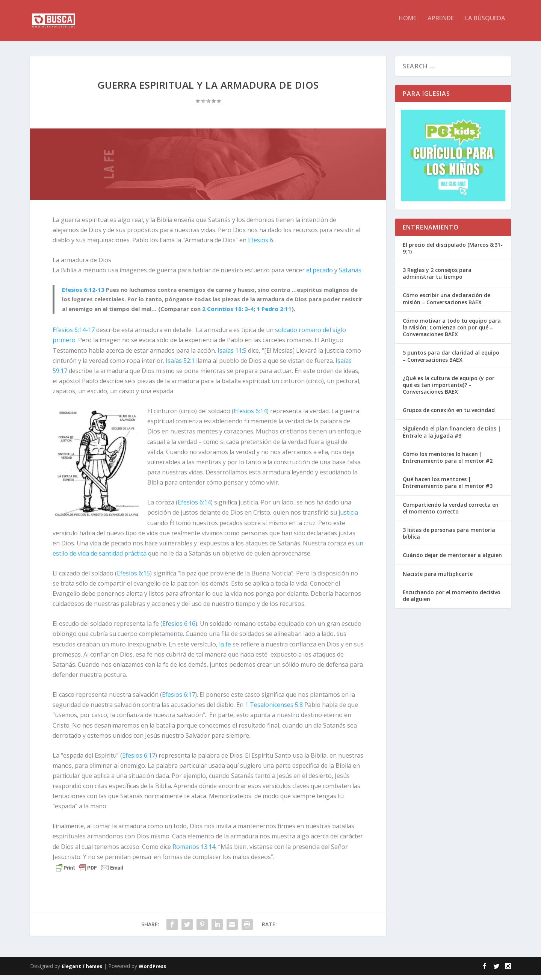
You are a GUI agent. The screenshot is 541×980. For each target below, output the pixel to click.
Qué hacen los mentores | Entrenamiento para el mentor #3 (448, 488)
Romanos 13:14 (194, 852)
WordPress (152, 971)
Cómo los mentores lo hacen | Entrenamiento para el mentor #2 (448, 463)
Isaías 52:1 (180, 366)
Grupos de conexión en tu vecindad (449, 415)
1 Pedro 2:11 (274, 314)
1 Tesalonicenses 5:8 (274, 710)
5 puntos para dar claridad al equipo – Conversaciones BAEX (451, 361)
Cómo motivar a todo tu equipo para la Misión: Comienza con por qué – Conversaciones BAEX (452, 333)
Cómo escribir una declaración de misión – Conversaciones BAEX (447, 304)
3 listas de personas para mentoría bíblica (449, 538)
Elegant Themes (82, 971)
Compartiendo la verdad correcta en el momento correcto (451, 513)
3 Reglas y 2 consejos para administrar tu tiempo (437, 279)
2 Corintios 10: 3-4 (228, 314)
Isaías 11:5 (232, 356)
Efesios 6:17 (178, 700)
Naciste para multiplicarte (438, 579)
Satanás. (351, 275)
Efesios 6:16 (179, 629)
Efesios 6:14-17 (74, 335)
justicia (348, 518)
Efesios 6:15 (133, 578)
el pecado (320, 275)
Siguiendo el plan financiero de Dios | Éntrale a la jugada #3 (452, 437)
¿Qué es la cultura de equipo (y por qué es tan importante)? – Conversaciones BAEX (449, 390)
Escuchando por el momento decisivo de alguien (452, 601)
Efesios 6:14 (250, 416)
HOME (407, 24)
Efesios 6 (261, 245)
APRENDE (441, 24)
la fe (225, 649)
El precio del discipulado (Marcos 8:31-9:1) (453, 253)
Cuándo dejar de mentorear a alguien (452, 560)
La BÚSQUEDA (485, 24)
